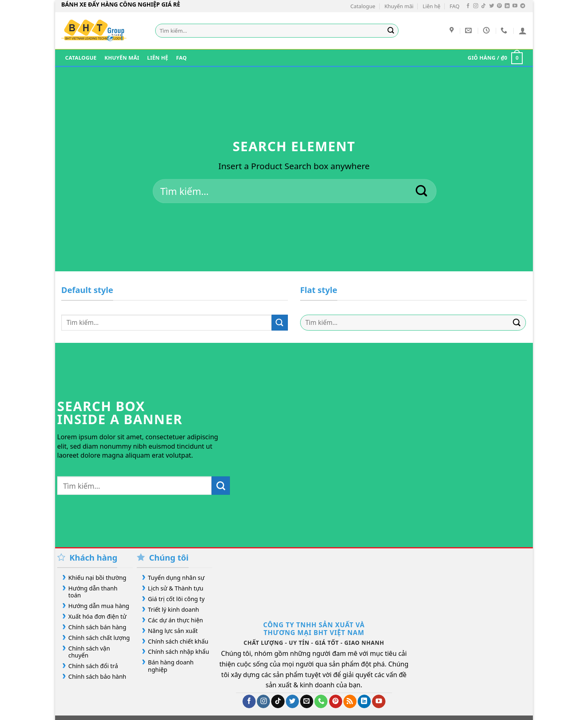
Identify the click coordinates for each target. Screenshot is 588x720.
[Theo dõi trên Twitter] (492, 6)
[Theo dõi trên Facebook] (468, 6)
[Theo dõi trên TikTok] (483, 6)
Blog (248, 697)
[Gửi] (391, 31)
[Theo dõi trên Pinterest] (499, 6)
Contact (271, 697)
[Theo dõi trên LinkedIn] (507, 6)
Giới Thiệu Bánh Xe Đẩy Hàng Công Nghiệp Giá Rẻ (131, 697)
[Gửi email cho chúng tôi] (307, 661)
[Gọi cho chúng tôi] (321, 661)
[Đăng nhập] (523, 31)
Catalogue (363, 6)
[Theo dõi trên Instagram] (476, 6)
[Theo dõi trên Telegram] (523, 6)
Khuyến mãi (399, 6)
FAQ (454, 6)
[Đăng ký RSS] (350, 661)
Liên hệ (432, 6)
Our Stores (221, 697)
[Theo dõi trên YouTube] (515, 6)
